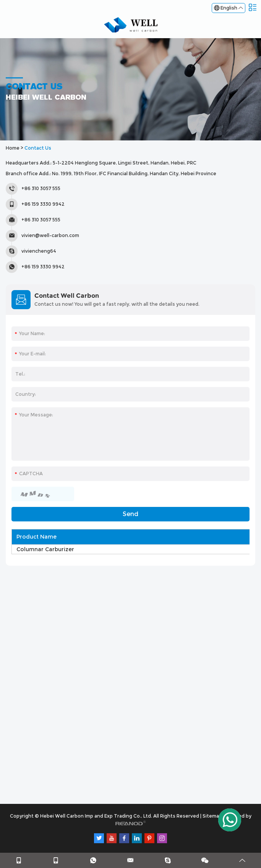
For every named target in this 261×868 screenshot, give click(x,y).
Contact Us (38, 148)
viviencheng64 (39, 251)
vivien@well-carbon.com (50, 235)
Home (13, 148)
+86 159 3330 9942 (43, 267)
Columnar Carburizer (45, 549)
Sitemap (212, 816)
